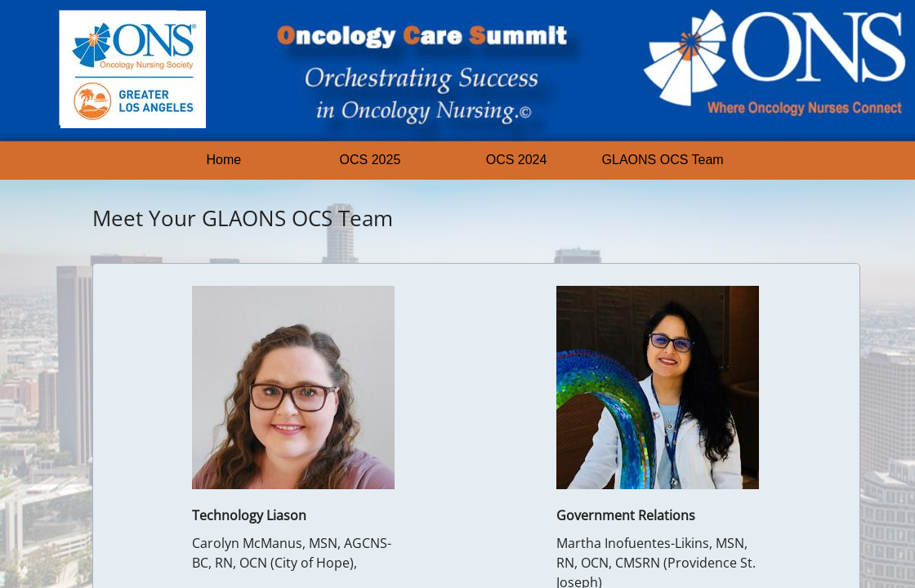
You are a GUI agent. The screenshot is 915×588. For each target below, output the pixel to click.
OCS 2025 (370, 160)
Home (224, 160)
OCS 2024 (517, 160)
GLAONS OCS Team (663, 160)
